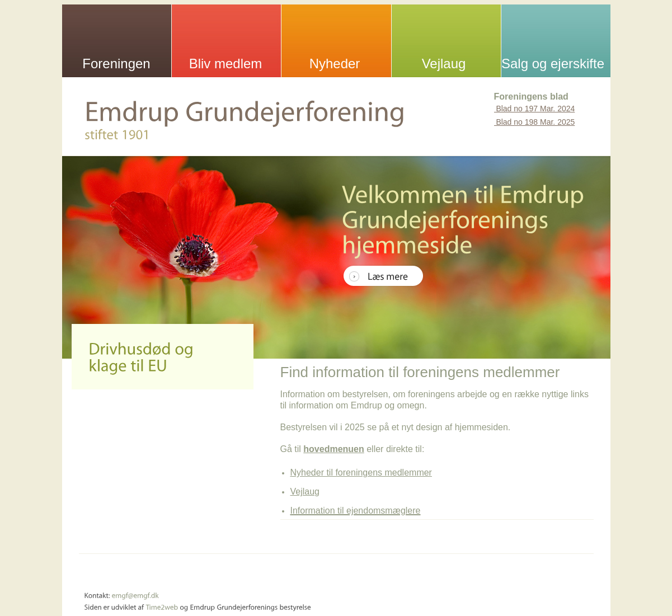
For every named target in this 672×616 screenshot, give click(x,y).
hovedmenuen (333, 449)
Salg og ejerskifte (553, 64)
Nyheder (335, 64)
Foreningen (116, 64)
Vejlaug (444, 64)
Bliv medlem (226, 64)
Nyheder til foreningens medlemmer (361, 472)
